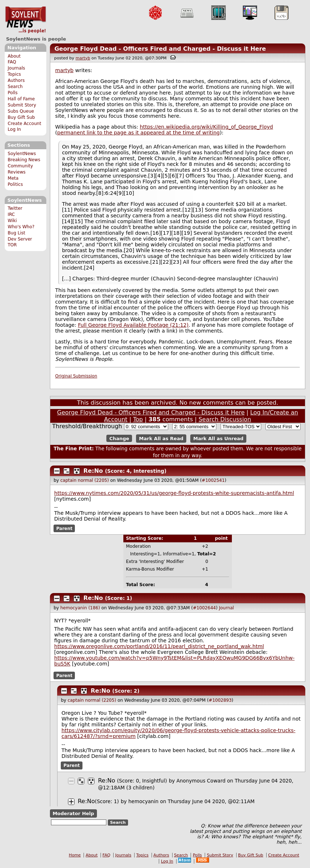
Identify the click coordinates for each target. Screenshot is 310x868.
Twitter (15, 208)
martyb (83, 58)
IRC (11, 214)
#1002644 (204, 608)
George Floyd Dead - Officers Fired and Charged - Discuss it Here (160, 49)
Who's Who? (21, 227)
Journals (16, 68)
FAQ (12, 62)
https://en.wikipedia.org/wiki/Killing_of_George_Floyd (207, 127)
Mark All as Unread (218, 439)
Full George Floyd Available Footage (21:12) (133, 325)
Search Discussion (225, 419)
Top (138, 419)
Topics (14, 74)
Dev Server (20, 239)
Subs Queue (21, 111)
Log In (14, 129)
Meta (13, 178)
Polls (12, 93)
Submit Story (22, 105)
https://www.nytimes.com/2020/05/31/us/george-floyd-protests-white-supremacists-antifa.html (174, 493)
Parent (64, 528)
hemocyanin (143, 801)
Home (75, 855)
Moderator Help (73, 813)
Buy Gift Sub (21, 117)
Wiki (12, 221)
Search (15, 87)
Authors (16, 80)
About (14, 56)
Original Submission (76, 376)
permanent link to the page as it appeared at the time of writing (138, 133)
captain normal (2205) (85, 480)
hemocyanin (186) (80, 608)
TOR (12, 245)
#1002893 (220, 700)
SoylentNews (26, 20)
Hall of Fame (21, 99)
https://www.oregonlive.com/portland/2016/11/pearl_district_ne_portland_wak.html (159, 646)
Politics (15, 184)
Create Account (24, 124)
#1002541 (213, 480)
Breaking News (24, 160)
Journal (226, 608)
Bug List (16, 233)
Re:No (93, 471)
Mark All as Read (161, 439)
